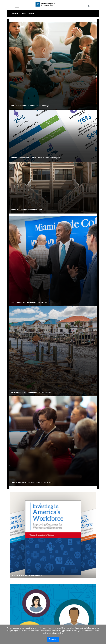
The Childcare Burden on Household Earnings (30, 106)
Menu (17, 6)
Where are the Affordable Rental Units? (27, 209)
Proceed (53, 639)
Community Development (22, 14)
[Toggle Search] (89, 6)
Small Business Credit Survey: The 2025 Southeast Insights (36, 158)
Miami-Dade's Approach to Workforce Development (32, 302)
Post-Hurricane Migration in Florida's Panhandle (31, 392)
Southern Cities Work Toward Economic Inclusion (32, 482)
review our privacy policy (53, 633)
